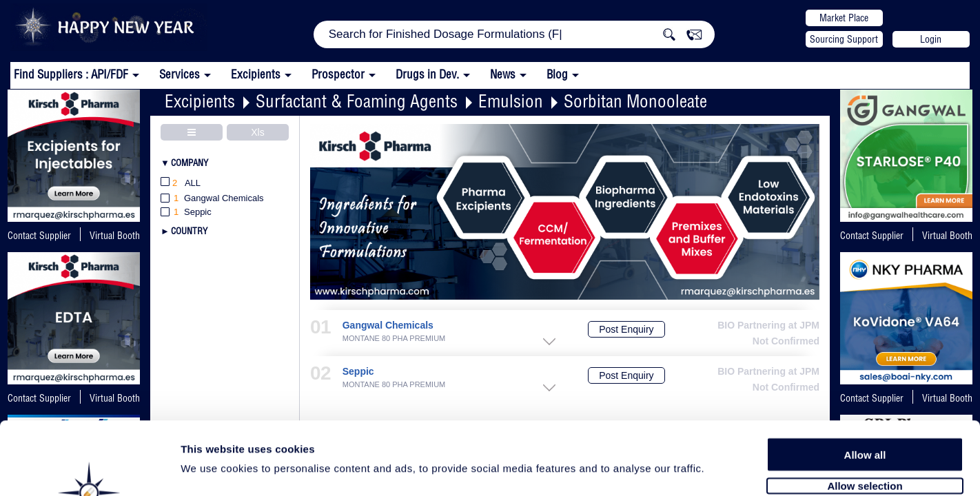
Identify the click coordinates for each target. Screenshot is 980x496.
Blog (557, 74)
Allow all (865, 381)
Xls (257, 132)
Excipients (200, 101)
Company (190, 163)
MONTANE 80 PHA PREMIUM (394, 339)
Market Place (844, 18)
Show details (723, 469)
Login (931, 39)
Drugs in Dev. (427, 74)
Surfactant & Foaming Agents (357, 101)
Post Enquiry (626, 329)
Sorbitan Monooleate (635, 101)
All (181, 184)
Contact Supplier (39, 236)
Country (189, 231)
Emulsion (511, 101)
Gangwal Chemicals (388, 325)
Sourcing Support (844, 39)
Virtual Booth (947, 236)
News (503, 74)
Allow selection (865, 412)
